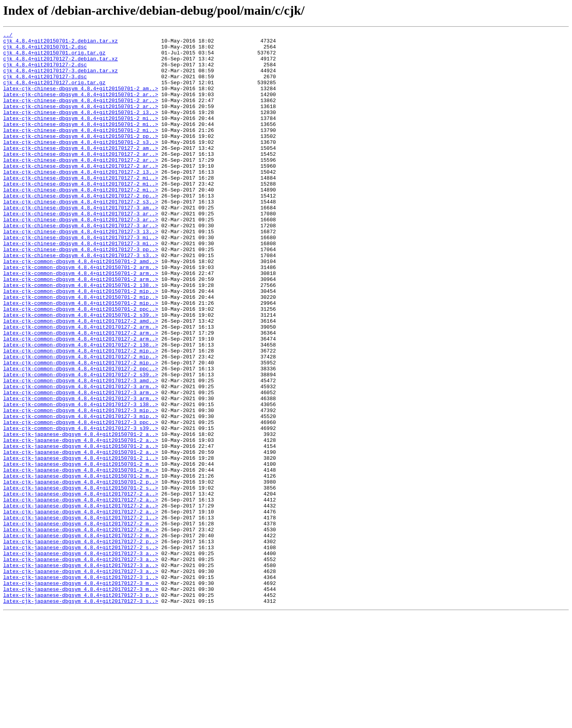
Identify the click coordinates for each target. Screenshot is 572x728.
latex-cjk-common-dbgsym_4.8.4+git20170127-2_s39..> (81, 443)
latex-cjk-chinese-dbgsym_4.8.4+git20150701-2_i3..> (81, 129)
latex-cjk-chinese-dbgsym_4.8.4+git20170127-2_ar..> (81, 179)
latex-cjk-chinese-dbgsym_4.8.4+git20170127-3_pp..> (81, 293)
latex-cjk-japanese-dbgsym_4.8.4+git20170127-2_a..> (81, 587)
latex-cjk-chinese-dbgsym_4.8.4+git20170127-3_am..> (81, 243)
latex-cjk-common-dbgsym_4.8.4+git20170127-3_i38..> (81, 479)
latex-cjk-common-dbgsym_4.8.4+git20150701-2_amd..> (81, 308)
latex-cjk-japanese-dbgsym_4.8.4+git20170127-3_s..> (81, 715)
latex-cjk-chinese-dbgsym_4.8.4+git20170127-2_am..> (81, 172)
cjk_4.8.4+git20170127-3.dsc (45, 86)
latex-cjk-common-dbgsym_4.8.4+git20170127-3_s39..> (81, 508)
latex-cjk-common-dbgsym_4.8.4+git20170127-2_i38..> (81, 408)
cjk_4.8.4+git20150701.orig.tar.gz (54, 57)
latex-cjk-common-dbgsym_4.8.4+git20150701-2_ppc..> (81, 365)
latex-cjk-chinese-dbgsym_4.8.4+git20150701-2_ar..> (81, 107)
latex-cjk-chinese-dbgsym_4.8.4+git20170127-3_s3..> (81, 300)
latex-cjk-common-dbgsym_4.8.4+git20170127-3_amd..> (81, 451)
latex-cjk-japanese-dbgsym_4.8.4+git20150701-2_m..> (81, 551)
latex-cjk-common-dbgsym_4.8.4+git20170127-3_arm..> (81, 458)
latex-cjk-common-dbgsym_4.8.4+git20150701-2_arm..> (81, 315)
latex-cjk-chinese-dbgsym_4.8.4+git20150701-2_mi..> (81, 136)
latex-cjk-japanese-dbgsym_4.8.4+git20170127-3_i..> (81, 687)
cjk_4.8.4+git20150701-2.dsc (45, 50)
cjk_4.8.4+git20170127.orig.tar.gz (54, 93)
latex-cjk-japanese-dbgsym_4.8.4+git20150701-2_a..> (81, 515)
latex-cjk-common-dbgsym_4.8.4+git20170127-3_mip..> (81, 486)
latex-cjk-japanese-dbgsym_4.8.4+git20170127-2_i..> (81, 615)
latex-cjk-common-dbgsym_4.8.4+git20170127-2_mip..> (81, 415)
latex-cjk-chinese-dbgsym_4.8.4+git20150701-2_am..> (81, 100)
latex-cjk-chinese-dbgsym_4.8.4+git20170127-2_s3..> (81, 236)
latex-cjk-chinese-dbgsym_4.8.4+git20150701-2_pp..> (81, 157)
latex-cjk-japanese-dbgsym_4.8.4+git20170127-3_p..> (81, 708)
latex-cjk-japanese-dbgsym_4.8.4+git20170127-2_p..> (81, 644)
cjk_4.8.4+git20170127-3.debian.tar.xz (61, 79)
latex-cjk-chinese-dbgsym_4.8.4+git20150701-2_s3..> (81, 165)
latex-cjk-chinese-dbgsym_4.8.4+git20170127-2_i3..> (81, 200)
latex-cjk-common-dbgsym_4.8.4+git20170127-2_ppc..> (81, 436)
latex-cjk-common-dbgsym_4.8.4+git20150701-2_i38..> (81, 336)
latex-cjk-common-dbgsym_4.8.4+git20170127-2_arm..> (81, 386)
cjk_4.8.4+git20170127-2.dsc (45, 72)
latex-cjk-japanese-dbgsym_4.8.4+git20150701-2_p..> (81, 572)
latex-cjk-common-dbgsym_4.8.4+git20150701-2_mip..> (81, 343)
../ (8, 36)
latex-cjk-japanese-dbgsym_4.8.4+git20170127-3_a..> (81, 658)
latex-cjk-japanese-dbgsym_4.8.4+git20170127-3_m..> (81, 694)
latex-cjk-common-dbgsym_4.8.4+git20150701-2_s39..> (81, 372)
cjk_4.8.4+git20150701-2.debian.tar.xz (61, 43)
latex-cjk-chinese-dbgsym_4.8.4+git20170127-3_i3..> (81, 272)
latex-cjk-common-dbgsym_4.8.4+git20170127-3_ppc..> (81, 501)
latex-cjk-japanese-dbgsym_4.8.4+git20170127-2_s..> (81, 651)
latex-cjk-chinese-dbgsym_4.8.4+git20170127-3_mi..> (81, 279)
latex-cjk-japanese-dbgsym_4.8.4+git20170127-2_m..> (81, 622)
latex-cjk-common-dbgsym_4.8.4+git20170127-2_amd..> (81, 379)
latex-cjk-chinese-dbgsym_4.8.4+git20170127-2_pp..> (81, 229)
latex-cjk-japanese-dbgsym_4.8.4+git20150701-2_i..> (81, 544)
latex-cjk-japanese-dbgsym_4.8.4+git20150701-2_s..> (81, 579)
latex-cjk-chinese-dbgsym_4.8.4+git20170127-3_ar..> (81, 250)
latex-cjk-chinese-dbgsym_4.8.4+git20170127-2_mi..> (81, 207)
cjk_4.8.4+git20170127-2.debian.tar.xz (61, 64)
